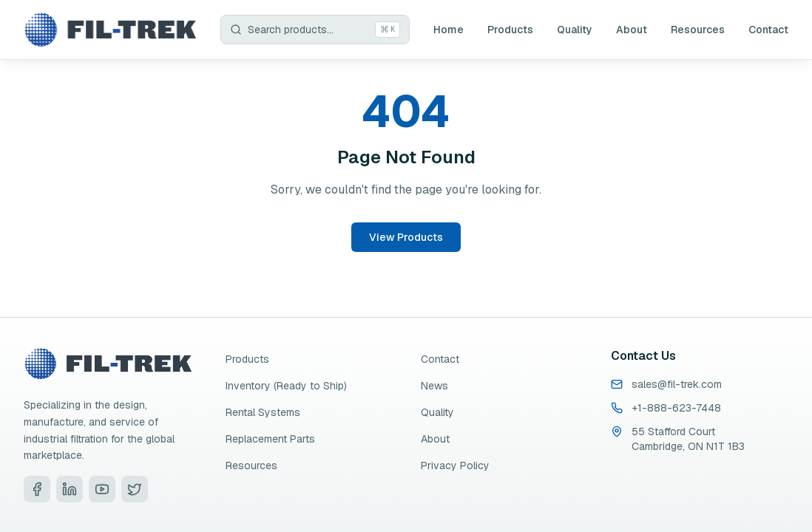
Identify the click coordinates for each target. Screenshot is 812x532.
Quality (575, 30)
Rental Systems (263, 412)
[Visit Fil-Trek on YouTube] (102, 489)
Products (510, 30)
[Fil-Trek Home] (110, 30)
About (632, 30)
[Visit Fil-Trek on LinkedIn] (70, 489)
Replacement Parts (270, 439)
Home (449, 30)
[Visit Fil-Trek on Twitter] (135, 489)
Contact (768, 30)
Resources (698, 30)
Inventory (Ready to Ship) (286, 386)
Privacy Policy (455, 465)
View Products (406, 237)
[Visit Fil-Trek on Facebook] (37, 489)
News (434, 386)
